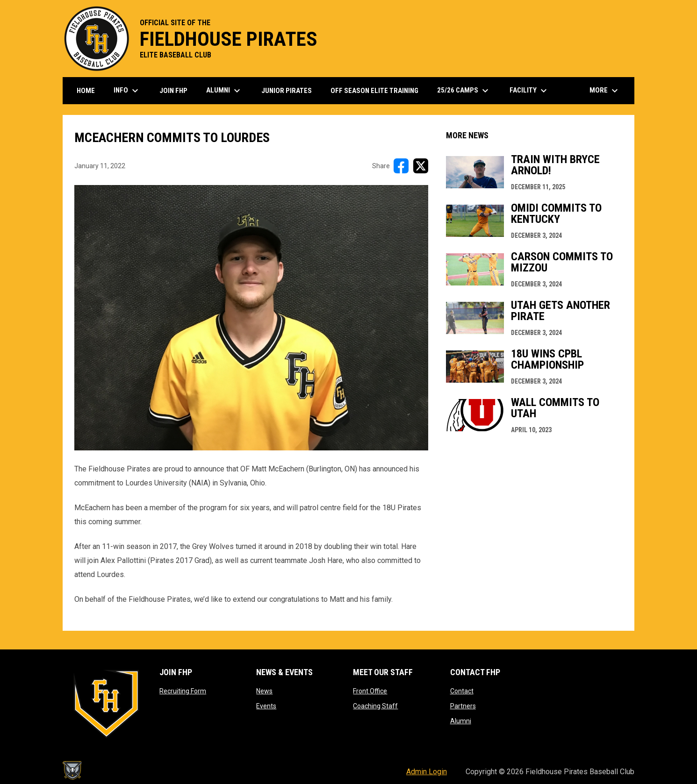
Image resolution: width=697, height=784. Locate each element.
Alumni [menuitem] (224, 91)
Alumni (461, 721)
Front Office (370, 691)
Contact (462, 691)
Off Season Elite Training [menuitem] (374, 91)
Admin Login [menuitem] (427, 772)
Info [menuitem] (127, 91)
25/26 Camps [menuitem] (464, 91)
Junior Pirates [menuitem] (287, 91)
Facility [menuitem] (529, 91)
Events (266, 706)
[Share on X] (421, 166)
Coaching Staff (375, 706)
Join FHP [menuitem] (173, 91)
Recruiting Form (183, 691)
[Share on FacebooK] (401, 166)
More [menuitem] (605, 91)
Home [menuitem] (86, 91)
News (264, 691)
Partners (463, 706)
